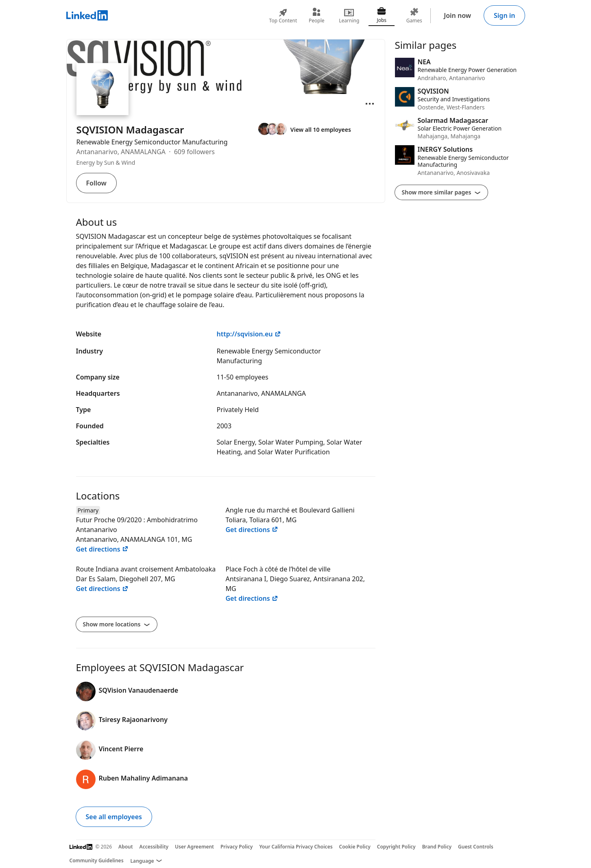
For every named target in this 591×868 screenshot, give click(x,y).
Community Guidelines (97, 860)
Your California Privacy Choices (296, 847)
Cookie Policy (355, 847)
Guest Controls (476, 847)
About (126, 847)
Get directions (102, 549)
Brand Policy (437, 847)
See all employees (114, 817)
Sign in (504, 15)
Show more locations (117, 624)
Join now (457, 15)
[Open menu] (370, 104)
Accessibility (154, 847)
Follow (96, 183)
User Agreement (194, 847)
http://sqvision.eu (249, 334)
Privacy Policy (237, 847)
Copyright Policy (396, 847)
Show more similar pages (442, 192)
